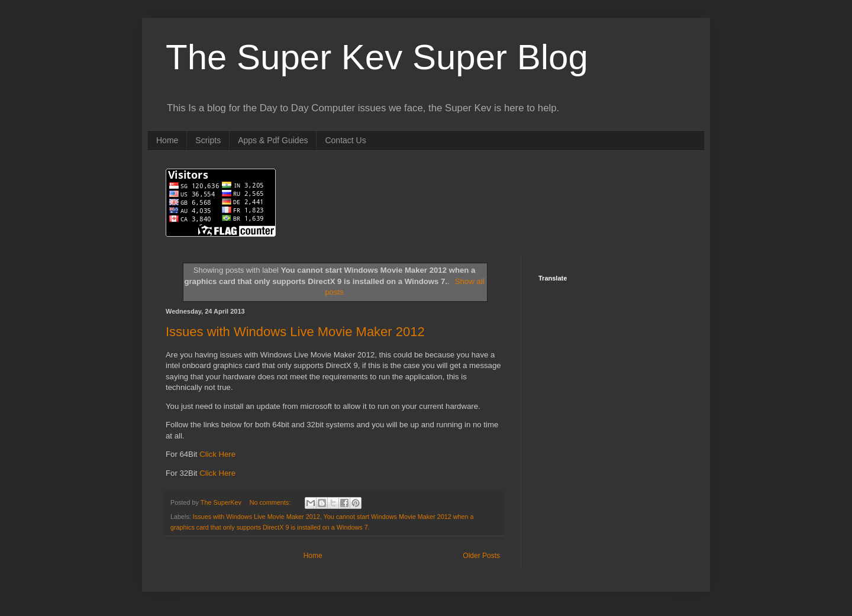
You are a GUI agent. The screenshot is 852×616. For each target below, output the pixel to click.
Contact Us (345, 140)
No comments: (271, 502)
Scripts (208, 140)
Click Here (217, 454)
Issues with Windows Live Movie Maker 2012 (295, 332)
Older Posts (481, 556)
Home (167, 140)
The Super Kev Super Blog (377, 57)
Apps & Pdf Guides (273, 140)
